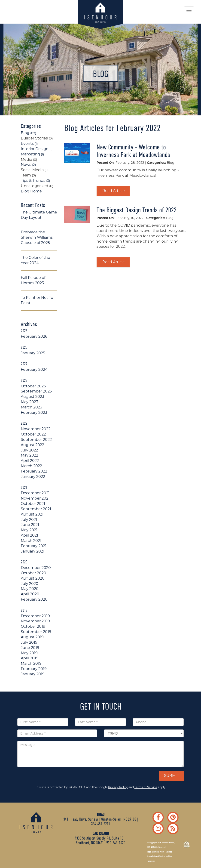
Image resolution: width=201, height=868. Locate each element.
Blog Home (31, 191)
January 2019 (33, 674)
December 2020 (36, 568)
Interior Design (37, 149)
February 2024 (34, 369)
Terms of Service (146, 787)
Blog (28, 133)
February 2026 (34, 336)
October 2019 (33, 626)
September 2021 (36, 509)
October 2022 (33, 434)
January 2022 (33, 477)
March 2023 (31, 407)
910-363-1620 (116, 843)
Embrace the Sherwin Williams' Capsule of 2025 (37, 237)
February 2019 (34, 669)
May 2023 (29, 402)
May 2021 (29, 530)
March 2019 (31, 663)
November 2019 (35, 621)
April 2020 (30, 594)
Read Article (113, 191)
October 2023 (33, 386)
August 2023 (32, 397)
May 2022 (29, 455)
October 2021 (33, 504)
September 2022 (36, 440)
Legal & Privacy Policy (156, 852)
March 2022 (31, 466)
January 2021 (33, 551)
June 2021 (30, 525)
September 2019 (36, 632)
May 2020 (30, 589)
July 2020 (30, 584)
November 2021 (35, 498)
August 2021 (32, 514)
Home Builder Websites (156, 856)
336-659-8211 (100, 824)
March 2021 (31, 541)
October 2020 (33, 573)
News (28, 165)
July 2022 (29, 450)
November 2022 (36, 429)
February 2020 (34, 599)
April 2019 (30, 658)
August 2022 (32, 445)
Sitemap (169, 852)
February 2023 (34, 412)
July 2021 (29, 520)
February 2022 (34, 471)
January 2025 (33, 353)
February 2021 (34, 546)
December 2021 (35, 493)
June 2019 (30, 648)
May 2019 (29, 653)
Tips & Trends (35, 181)
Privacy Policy (118, 787)
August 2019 (32, 637)
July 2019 (29, 642)
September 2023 (36, 391)
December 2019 (35, 616)
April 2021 (29, 535)
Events (29, 144)
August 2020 (33, 578)
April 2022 (30, 461)
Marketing (32, 154)
